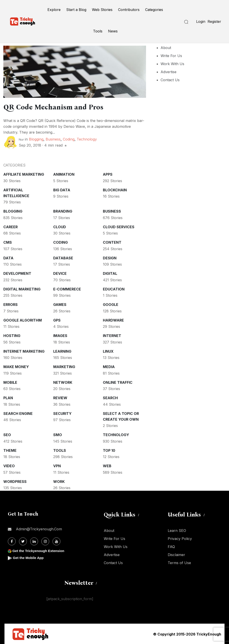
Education (114, 289)
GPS (57, 320)
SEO (7, 434)
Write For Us (171, 56)
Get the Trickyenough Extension (40, 550)
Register (214, 21)
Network (63, 382)
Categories (154, 10)
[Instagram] (45, 541)
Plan (8, 397)
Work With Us (172, 64)
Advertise (169, 72)
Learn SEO (177, 530)
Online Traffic (118, 382)
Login (201, 21)
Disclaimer (176, 554)
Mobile (10, 382)
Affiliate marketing (24, 174)
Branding (63, 211)
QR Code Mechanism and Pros (60, 107)
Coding (69, 139)
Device (60, 273)
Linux (108, 351)
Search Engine (18, 413)
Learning (62, 351)
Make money (16, 366)
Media (109, 366)
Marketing (64, 366)
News (113, 31)
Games (60, 304)
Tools (98, 31)
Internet (112, 335)
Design (110, 258)
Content (112, 242)
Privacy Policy (180, 538)
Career (11, 226)
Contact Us (170, 80)
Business (53, 139)
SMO (58, 434)
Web (107, 465)
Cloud (60, 226)
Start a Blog (76, 10)
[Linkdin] (34, 541)
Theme (10, 450)
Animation (64, 174)
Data (8, 258)
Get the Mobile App (29, 557)
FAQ (171, 546)
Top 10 (109, 450)
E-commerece (67, 289)
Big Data (62, 190)
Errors (11, 304)
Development (17, 273)
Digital (110, 273)
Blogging (36, 139)
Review (60, 397)
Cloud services (119, 226)
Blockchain (115, 190)
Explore (54, 10)
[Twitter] (23, 541)
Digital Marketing (22, 289)
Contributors (129, 10)
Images (60, 335)
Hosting (12, 335)
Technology (87, 139)
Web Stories (102, 10)
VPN (57, 465)
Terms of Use (179, 562)
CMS (8, 242)
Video (9, 465)
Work (59, 481)
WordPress (15, 481)
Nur (21, 139)
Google (111, 304)
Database (63, 258)
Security (62, 413)
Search (110, 397)
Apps (108, 174)
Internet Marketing (24, 351)
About (166, 48)
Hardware (113, 320)
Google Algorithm (23, 320)
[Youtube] (56, 541)
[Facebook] (12, 541)
